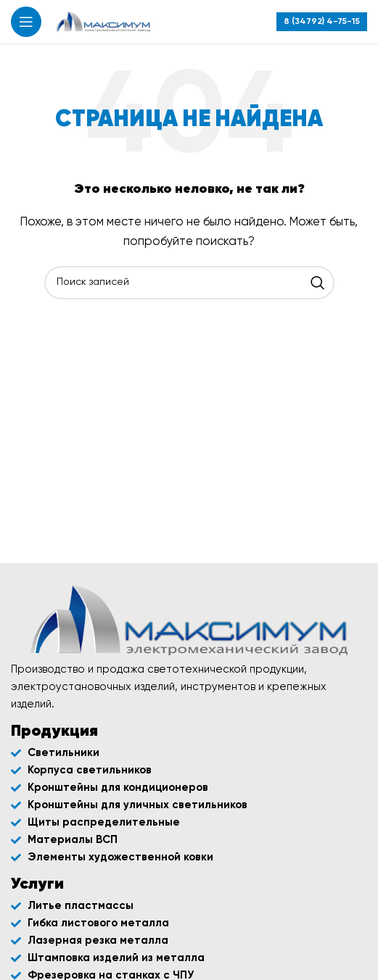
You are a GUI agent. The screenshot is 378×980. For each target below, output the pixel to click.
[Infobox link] (322, 22)
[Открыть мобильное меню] (26, 22)
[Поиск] (189, 283)
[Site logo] (103, 21)
